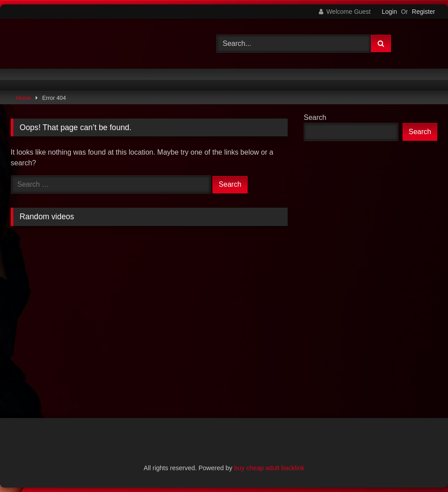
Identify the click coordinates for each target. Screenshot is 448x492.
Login (389, 12)
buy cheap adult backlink (269, 468)
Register (424, 12)
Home (24, 98)
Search (315, 117)
